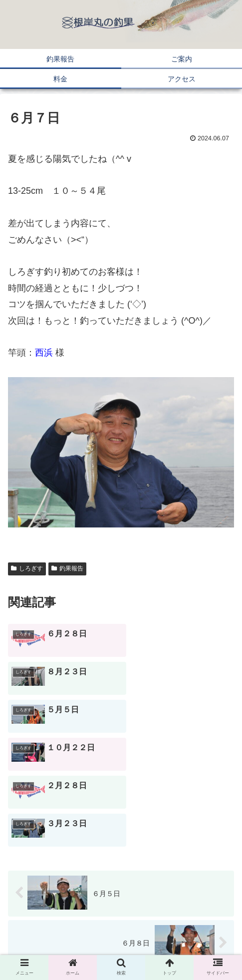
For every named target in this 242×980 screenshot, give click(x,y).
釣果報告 (67, 568)
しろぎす (27, 568)
